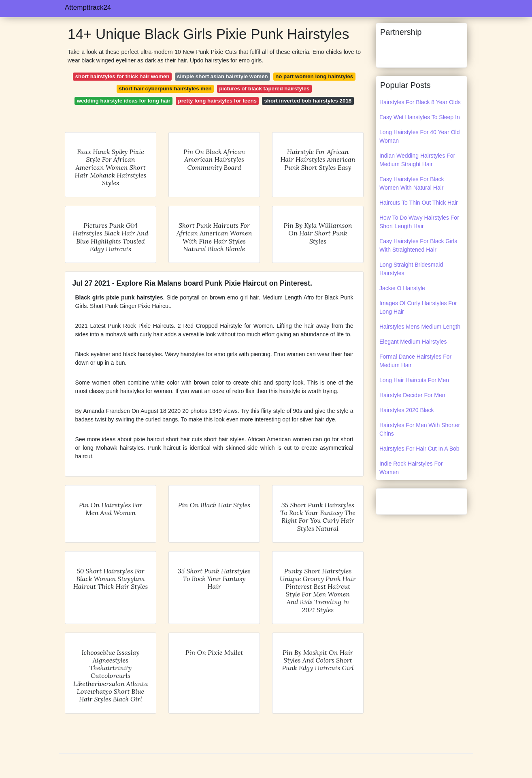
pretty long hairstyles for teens (217, 101)
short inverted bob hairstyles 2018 (308, 101)
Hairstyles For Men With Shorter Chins (420, 429)
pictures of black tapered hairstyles (264, 89)
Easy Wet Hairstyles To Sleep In (420, 117)
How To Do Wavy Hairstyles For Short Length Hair (419, 222)
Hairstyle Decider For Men (412, 395)
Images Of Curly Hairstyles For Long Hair (418, 307)
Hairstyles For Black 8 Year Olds (420, 102)
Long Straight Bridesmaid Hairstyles (411, 269)
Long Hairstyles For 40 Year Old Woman (419, 136)
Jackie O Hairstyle (402, 288)
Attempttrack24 (88, 7)
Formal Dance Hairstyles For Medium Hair (415, 361)
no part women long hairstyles (314, 76)
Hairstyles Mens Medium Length (420, 327)
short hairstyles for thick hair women (122, 76)
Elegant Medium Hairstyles (413, 342)
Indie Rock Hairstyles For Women (411, 468)
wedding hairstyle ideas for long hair (124, 101)
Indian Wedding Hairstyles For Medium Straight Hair (417, 160)
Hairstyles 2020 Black (407, 410)
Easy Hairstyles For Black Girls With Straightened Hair (418, 245)
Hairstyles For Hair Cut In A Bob (419, 449)
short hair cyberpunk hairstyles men (165, 89)
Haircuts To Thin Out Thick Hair (419, 203)
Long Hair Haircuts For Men (414, 380)
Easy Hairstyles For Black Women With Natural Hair (412, 183)
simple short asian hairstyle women (222, 76)
